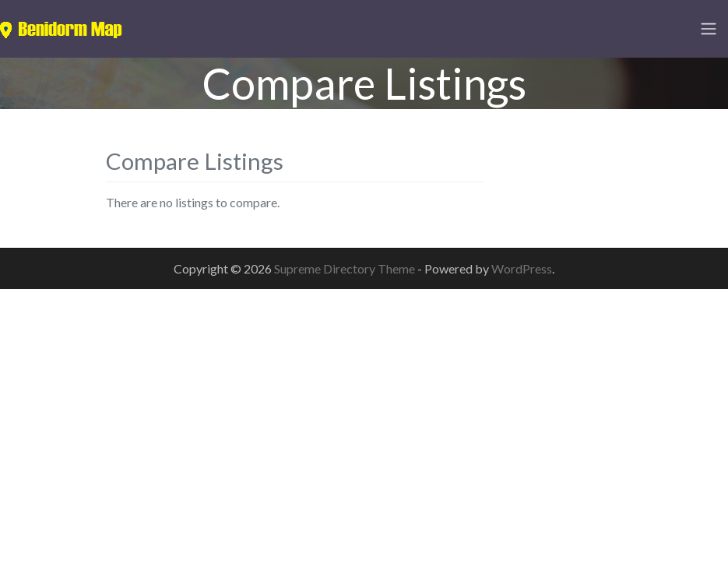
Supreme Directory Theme (346, 268)
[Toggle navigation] (709, 29)
